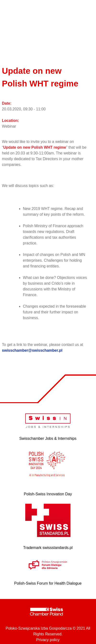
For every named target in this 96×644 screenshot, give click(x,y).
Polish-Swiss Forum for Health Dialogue (48, 583)
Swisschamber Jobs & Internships (48, 438)
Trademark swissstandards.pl (48, 548)
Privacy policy (48, 640)
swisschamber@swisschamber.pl (32, 350)
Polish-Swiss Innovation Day (48, 494)
